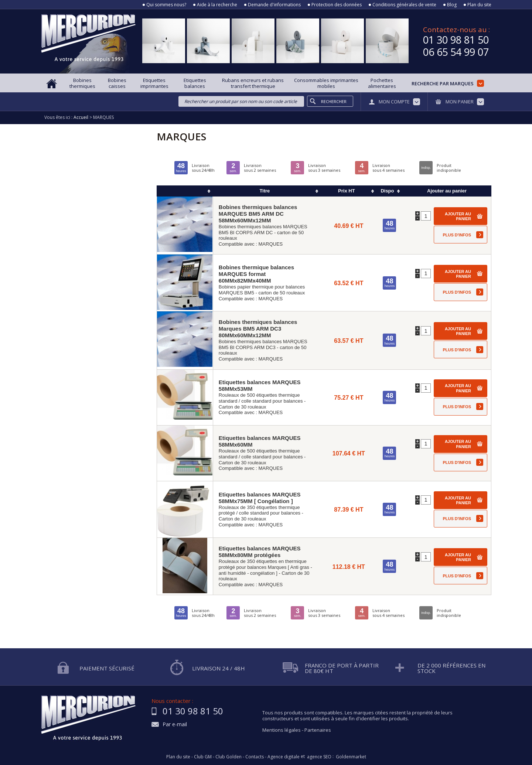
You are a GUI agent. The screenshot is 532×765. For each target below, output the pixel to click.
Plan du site (479, 5)
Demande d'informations (274, 5)
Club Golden (229, 757)
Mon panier (460, 102)
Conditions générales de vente (404, 5)
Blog (452, 5)
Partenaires (318, 730)
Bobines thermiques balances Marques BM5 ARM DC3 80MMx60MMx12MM (258, 329)
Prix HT (347, 191)
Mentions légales (282, 730)
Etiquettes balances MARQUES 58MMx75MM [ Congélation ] (260, 498)
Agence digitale (284, 757)
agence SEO (319, 757)
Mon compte (394, 102)
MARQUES (271, 244)
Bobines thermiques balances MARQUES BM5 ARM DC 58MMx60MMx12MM (258, 214)
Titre (265, 191)
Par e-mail (175, 725)
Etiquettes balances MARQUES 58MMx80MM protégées (260, 552)
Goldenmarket (351, 757)
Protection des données (337, 5)
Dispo (387, 191)
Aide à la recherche (217, 5)
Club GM (203, 757)
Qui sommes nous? (166, 5)
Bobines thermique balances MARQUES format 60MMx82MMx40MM (256, 274)
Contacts (255, 757)
